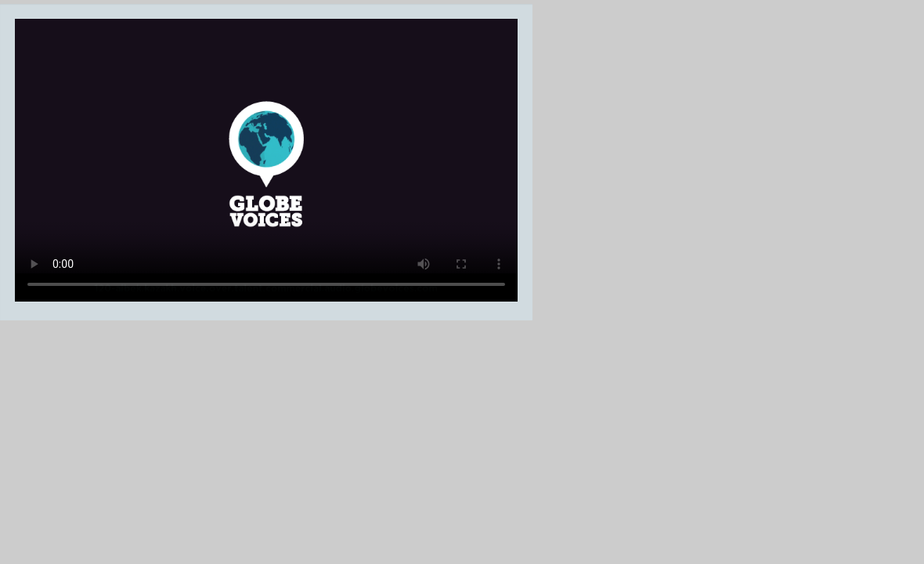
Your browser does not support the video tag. (266, 160)
